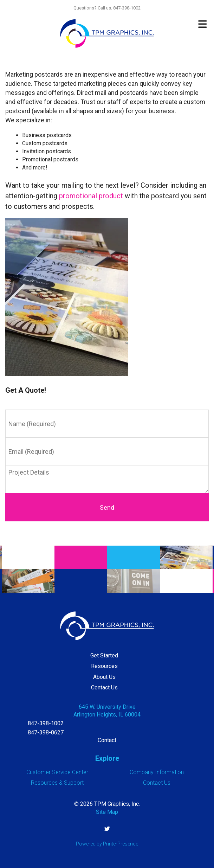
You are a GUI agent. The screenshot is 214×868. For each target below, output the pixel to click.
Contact (107, 740)
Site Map (107, 812)
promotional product (91, 196)
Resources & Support (57, 783)
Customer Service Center (57, 772)
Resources (104, 666)
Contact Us (104, 687)
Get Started (104, 655)
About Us (104, 677)
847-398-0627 (46, 732)
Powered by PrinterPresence (107, 844)
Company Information (157, 772)
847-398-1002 (46, 723)
